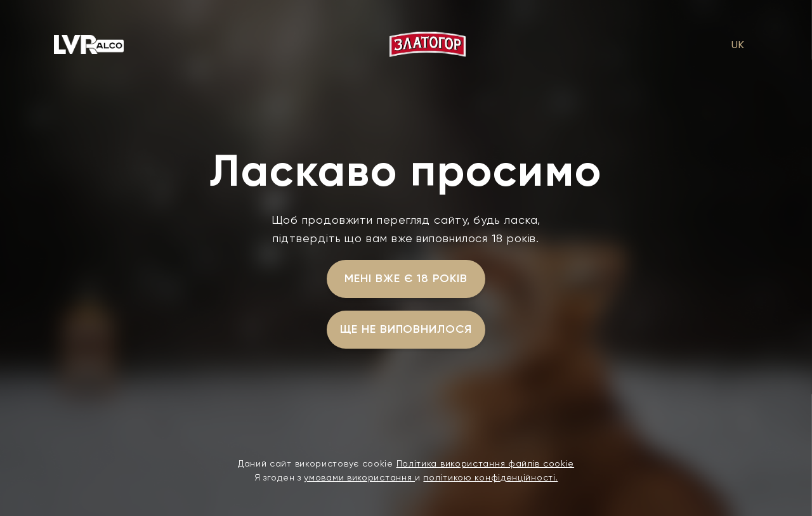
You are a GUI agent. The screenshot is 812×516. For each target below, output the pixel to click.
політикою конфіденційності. (490, 477)
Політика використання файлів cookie (486, 463)
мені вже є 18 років (406, 278)
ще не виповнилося (406, 329)
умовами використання (359, 477)
